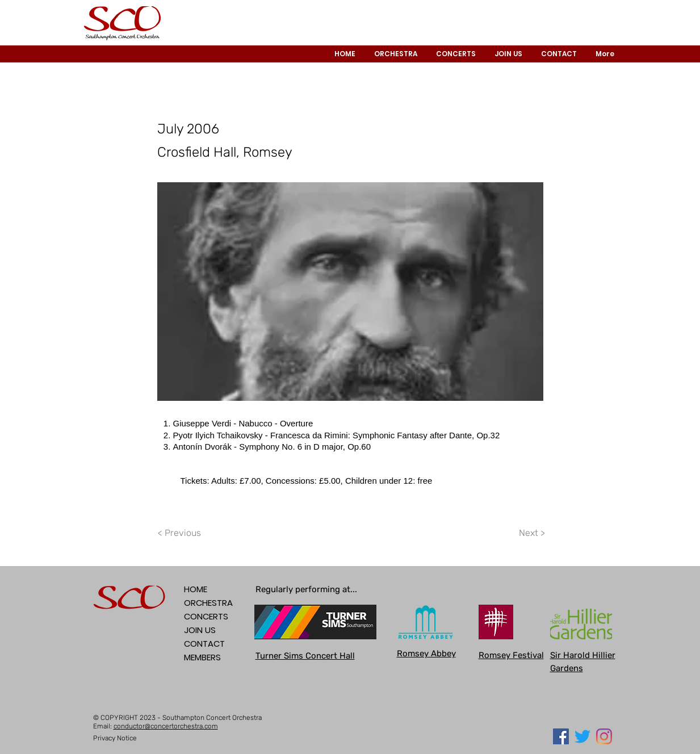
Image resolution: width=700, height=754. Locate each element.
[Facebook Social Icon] (561, 736)
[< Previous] (181, 533)
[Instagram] (604, 736)
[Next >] (532, 533)
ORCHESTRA (208, 603)
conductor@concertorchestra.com (166, 726)
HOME (196, 589)
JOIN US (200, 630)
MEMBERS (202, 657)
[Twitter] (582, 736)
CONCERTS (206, 616)
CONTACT (204, 644)
